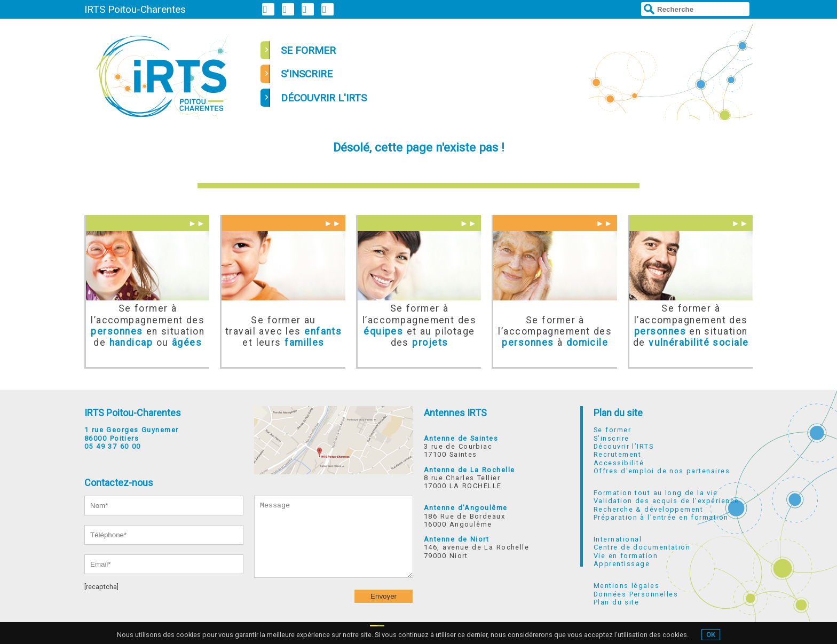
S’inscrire (611, 438)
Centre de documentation (642, 547)
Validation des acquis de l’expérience (666, 501)
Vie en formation (626, 556)
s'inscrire (307, 74)
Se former (612, 430)
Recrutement (617, 454)
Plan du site (618, 413)
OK (711, 635)
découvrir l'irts (324, 98)
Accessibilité (619, 463)
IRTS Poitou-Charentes (135, 9)
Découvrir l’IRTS (623, 446)
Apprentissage (622, 564)
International (618, 539)
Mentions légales (626, 586)
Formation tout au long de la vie (656, 493)
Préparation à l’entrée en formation (661, 517)
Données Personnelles (636, 594)
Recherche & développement (648, 509)
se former (308, 50)
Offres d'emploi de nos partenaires (662, 471)
